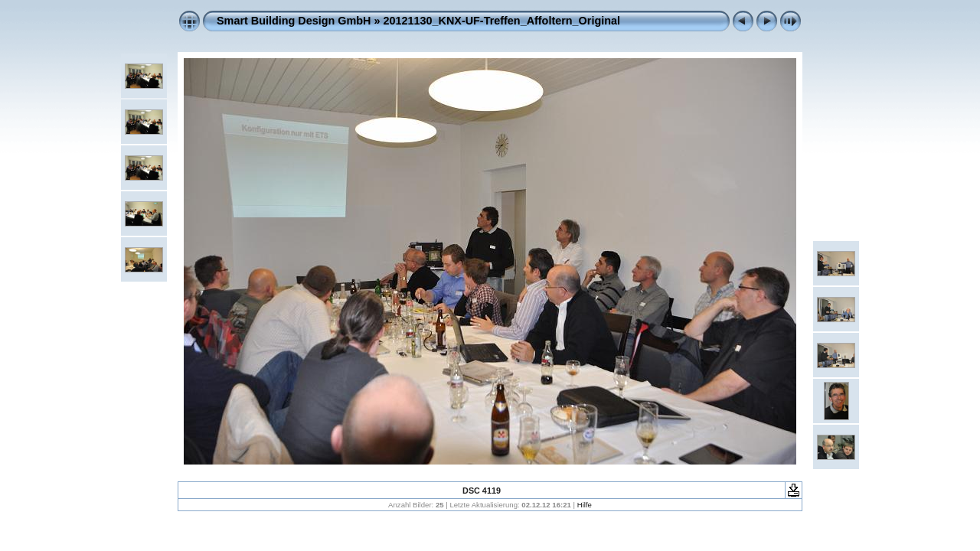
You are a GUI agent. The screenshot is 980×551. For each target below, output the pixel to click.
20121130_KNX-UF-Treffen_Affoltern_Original (501, 21)
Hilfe (585, 505)
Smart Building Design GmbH (294, 21)
